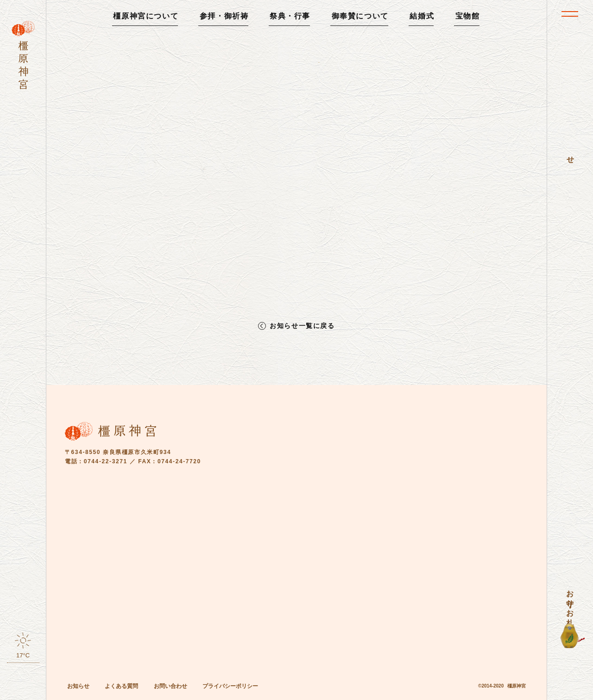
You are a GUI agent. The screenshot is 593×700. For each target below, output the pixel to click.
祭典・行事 (290, 16)
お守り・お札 (570, 599)
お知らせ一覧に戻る (302, 326)
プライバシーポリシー (230, 686)
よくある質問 (121, 686)
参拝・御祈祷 (224, 16)
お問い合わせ (170, 686)
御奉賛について (360, 16)
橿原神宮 (517, 686)
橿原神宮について (146, 16)
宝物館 (468, 16)
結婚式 (422, 16)
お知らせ (78, 686)
